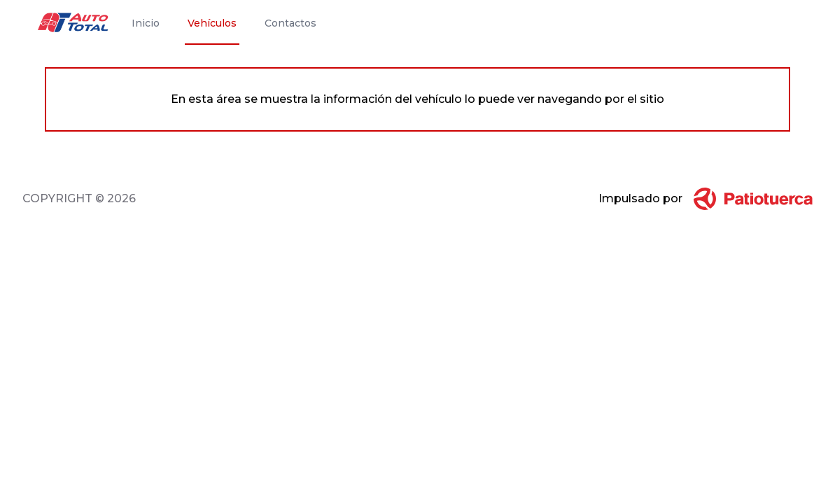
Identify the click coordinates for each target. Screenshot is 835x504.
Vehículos (212, 23)
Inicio (146, 23)
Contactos (290, 23)
